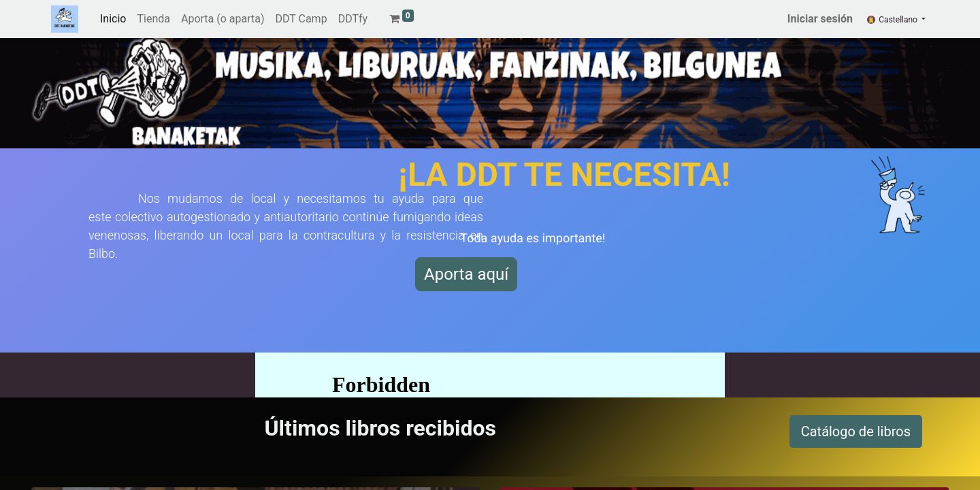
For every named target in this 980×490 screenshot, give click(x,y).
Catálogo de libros (856, 431)
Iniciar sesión (820, 19)
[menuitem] (113, 19)
